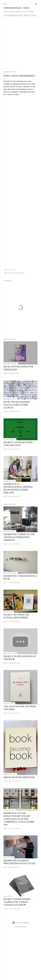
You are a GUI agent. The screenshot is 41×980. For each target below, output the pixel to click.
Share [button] (5, 270)
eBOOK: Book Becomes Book (19, 777)
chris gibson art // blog (16, 8)
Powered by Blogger (21, 923)
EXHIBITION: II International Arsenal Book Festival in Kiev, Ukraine (18, 488)
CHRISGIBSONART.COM (13, 16)
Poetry (18, 273)
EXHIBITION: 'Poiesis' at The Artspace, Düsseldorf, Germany (19, 537)
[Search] (36, 3)
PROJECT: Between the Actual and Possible (16, 616)
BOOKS (27, 16)
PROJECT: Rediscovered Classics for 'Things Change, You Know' (17, 902)
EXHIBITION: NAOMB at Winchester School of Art (20, 862)
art (9, 273)
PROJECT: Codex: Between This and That (18, 444)
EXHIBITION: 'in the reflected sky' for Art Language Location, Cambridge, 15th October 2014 (19, 819)
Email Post (12, 270)
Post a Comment (14, 373)
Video (22, 273)
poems (13, 273)
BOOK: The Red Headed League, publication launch (17, 405)
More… (34, 16)
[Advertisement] (20, 45)
